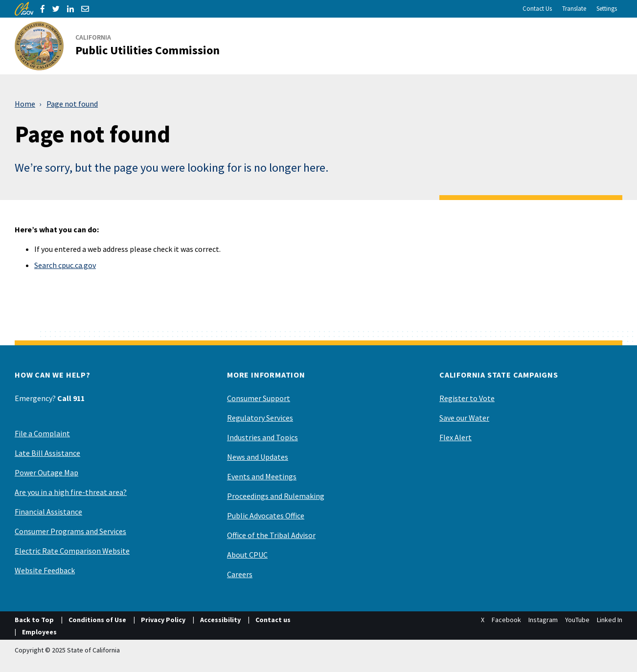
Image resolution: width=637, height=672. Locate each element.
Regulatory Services (260, 418)
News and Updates (258, 457)
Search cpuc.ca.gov (65, 265)
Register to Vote (467, 398)
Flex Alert (455, 437)
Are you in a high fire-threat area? (71, 492)
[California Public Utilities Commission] (123, 46)
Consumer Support (259, 398)
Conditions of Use (97, 620)
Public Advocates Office (266, 515)
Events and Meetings (262, 476)
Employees (39, 632)
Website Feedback (45, 570)
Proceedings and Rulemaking (276, 496)
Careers (240, 574)
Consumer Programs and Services (70, 531)
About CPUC (247, 555)
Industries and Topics (262, 437)
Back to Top (34, 620)
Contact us (273, 620)
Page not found (72, 104)
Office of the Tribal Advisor (271, 535)
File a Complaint (42, 433)
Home (25, 104)
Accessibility (220, 620)
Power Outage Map (46, 472)
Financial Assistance (48, 512)
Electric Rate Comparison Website (72, 551)
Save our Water (464, 418)
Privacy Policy (163, 620)
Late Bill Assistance (47, 453)
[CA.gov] (24, 9)
